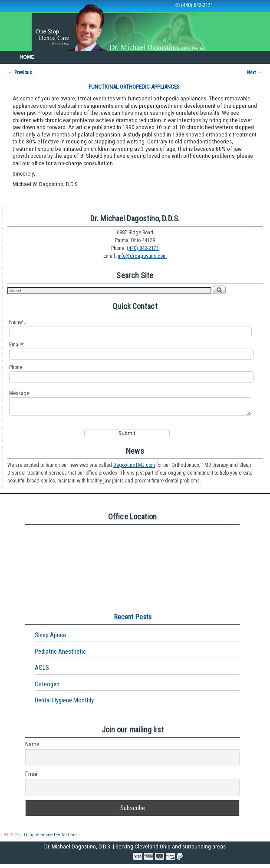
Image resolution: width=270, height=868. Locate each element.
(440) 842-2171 (143, 248)
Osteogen (47, 688)
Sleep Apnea (50, 639)
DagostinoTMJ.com (134, 469)
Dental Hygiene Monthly (64, 704)
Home (27, 57)
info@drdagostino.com (142, 256)
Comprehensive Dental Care (50, 839)
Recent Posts (133, 621)
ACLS (42, 672)
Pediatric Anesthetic (60, 655)
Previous (20, 73)
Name (32, 748)
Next (255, 73)
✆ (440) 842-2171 (194, 5)
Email (32, 778)
